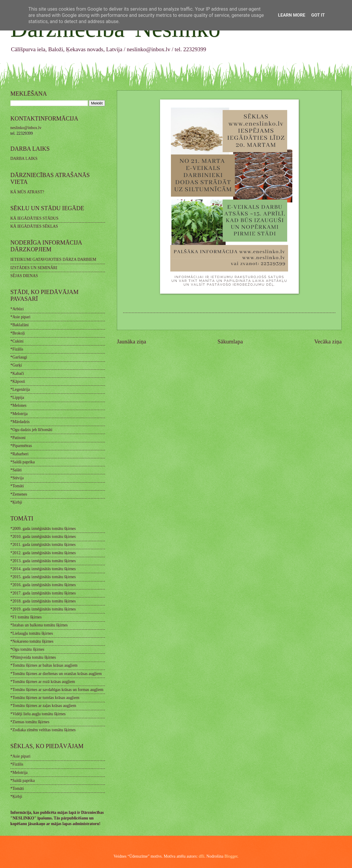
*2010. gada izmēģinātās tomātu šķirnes (43, 537)
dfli (202, 856)
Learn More (292, 15)
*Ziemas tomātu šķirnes (30, 722)
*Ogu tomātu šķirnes (27, 649)
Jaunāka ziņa (131, 341)
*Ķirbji (16, 502)
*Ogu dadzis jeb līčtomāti (31, 430)
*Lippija (17, 397)
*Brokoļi (18, 333)
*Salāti (16, 470)
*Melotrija (19, 414)
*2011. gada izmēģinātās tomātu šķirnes (43, 545)
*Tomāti (17, 486)
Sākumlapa (230, 341)
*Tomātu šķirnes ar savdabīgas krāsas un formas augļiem (57, 690)
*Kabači (17, 373)
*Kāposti (18, 381)
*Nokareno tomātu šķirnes (32, 641)
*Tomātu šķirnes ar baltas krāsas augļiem (44, 665)
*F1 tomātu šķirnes (26, 617)
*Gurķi (16, 365)
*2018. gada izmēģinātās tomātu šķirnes (43, 601)
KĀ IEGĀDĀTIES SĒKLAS (34, 226)
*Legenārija (20, 389)
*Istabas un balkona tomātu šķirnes (39, 625)
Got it (318, 15)
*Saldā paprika (22, 462)
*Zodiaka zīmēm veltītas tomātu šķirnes (43, 730)
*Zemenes (19, 494)
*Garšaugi (19, 357)
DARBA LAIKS (24, 159)
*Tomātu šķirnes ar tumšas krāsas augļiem (45, 698)
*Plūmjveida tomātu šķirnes (33, 657)
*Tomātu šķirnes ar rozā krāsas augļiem (43, 682)
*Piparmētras (21, 446)
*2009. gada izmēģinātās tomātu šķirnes (43, 529)
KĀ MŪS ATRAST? (27, 192)
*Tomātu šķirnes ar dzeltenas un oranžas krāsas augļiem (56, 674)
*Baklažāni (20, 325)
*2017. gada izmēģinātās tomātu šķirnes (43, 593)
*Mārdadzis (20, 422)
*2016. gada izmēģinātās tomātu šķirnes (43, 585)
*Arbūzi (17, 309)
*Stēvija (17, 478)
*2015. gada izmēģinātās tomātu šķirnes (43, 577)
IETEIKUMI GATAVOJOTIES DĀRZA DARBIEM (53, 259)
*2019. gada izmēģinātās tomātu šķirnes (43, 609)
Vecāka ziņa (328, 341)
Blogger (231, 856)
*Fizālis (17, 349)
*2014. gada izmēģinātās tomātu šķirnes (43, 569)
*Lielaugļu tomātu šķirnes (32, 633)
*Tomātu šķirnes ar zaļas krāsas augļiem (43, 706)
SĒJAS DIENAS (24, 276)
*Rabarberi (19, 454)
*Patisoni (18, 438)
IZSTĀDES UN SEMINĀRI (34, 268)
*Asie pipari (20, 317)
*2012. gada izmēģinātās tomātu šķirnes (43, 553)
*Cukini (17, 341)
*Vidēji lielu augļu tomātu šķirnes (38, 714)
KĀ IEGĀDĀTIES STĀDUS (34, 218)
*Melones (18, 405)
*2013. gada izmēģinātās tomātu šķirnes (43, 561)
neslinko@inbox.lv (26, 128)
